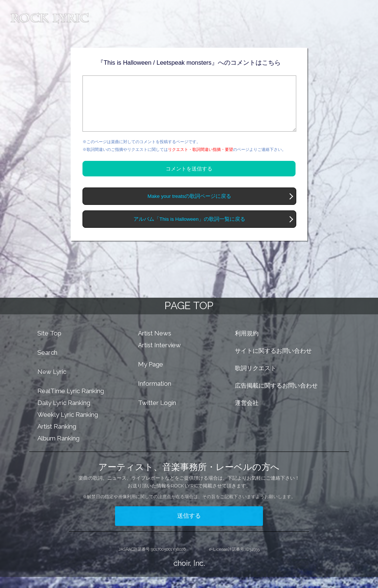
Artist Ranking (57, 437)
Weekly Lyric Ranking (68, 426)
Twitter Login (157, 414)
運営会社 (247, 414)
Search (47, 364)
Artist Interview (159, 356)
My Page (151, 375)
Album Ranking (58, 449)
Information (155, 395)
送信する (189, 527)
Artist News (155, 344)
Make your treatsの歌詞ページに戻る (190, 207)
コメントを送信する (189, 180)
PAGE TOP (189, 317)
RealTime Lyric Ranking (71, 402)
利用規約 (247, 344)
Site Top (49, 344)
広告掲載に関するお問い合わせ (276, 397)
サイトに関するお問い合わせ (273, 362)
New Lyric (52, 383)
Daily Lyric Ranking (64, 414)
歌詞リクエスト (256, 379)
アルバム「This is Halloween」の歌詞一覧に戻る (189, 230)
